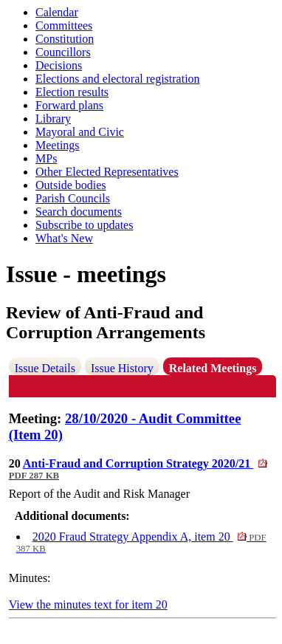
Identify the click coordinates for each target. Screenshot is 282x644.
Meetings (58, 145)
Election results (72, 92)
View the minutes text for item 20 (88, 604)
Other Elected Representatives (107, 172)
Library (53, 119)
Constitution (65, 39)
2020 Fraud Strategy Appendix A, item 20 (141, 542)
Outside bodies (71, 185)
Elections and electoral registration (118, 79)
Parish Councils (73, 198)
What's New (64, 238)
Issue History (122, 368)
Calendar (57, 12)
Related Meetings (213, 368)
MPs (46, 158)
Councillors (63, 52)
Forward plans (69, 105)
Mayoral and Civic (80, 132)
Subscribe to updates (84, 225)
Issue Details (45, 368)
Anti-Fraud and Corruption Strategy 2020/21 (138, 469)
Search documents (79, 212)
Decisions (59, 65)
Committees (64, 25)
